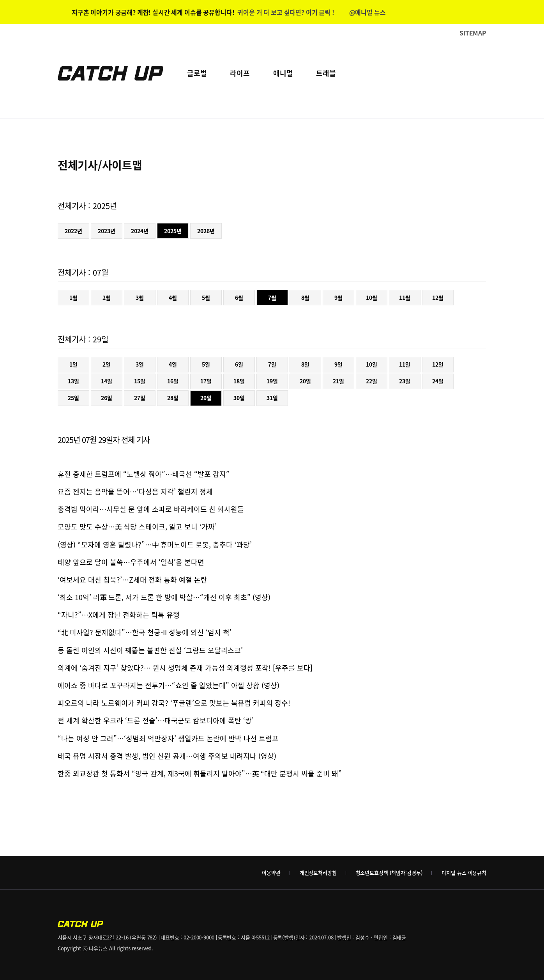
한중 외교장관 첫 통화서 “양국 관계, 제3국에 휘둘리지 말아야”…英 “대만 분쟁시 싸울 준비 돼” (200, 774)
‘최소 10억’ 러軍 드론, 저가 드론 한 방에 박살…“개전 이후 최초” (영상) (164, 597)
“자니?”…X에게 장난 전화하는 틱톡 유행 (119, 615)
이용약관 (271, 873)
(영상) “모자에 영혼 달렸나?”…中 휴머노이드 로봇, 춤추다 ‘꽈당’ (155, 545)
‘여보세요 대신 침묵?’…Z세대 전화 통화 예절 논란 (132, 580)
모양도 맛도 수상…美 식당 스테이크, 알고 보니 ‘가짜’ (137, 527)
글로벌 (197, 73)
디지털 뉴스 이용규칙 (464, 873)
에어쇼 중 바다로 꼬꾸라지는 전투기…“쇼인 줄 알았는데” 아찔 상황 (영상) (169, 685)
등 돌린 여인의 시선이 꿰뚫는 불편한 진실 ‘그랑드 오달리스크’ (150, 650)
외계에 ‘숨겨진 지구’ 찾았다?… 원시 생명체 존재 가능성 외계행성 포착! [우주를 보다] (185, 668)
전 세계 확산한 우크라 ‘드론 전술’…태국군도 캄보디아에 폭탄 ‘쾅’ (156, 720)
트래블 (326, 73)
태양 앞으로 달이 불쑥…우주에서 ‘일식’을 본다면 (131, 562)
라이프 (240, 73)
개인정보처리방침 (318, 873)
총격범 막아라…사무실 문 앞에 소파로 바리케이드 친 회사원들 (151, 509)
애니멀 (283, 73)
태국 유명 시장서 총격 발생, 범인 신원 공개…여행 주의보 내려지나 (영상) (167, 756)
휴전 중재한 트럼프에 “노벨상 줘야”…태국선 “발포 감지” (144, 474)
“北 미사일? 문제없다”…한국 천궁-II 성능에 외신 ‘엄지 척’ (145, 632)
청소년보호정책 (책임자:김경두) (389, 873)
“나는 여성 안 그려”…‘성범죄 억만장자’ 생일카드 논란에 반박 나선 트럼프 (168, 738)
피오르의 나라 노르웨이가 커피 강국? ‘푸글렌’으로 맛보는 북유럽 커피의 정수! (174, 703)
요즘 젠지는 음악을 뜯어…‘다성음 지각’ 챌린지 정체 (135, 492)
